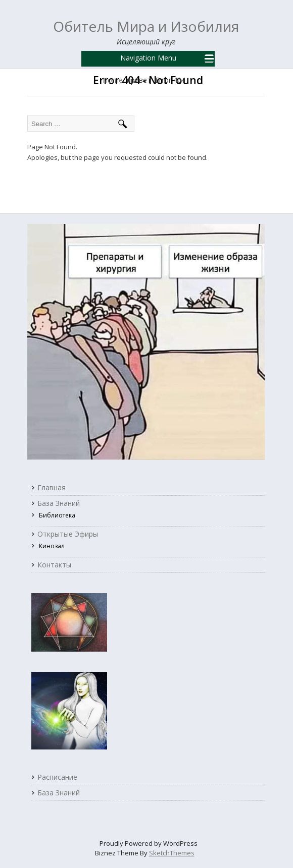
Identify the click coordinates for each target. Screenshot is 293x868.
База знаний (59, 503)
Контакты (54, 565)
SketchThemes (172, 853)
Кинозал (52, 546)
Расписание (57, 777)
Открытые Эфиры (68, 534)
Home (113, 80)
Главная (52, 488)
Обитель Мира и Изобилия (146, 26)
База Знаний (59, 793)
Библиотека (57, 515)
